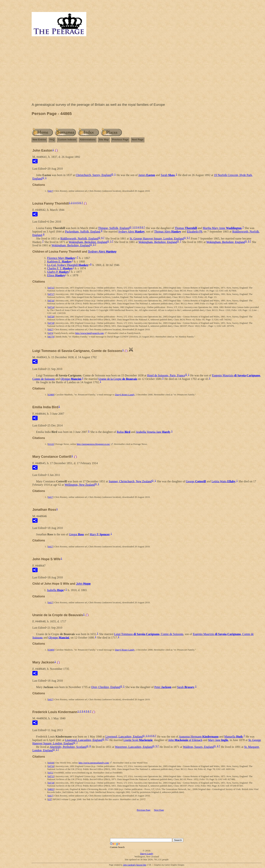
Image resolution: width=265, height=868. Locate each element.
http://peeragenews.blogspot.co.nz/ (93, 444)
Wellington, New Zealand (80, 485)
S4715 (51, 288)
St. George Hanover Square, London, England (157, 239)
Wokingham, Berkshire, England (88, 242)
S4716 (51, 301)
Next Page (138, 140)
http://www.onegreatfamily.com (94, 763)
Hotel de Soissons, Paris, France (166, 375)
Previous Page (120, 140)
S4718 (51, 323)
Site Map (104, 140)
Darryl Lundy (147, 854)
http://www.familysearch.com (89, 333)
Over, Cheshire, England (106, 687)
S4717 (51, 294)
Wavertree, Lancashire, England (134, 747)
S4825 (51, 789)
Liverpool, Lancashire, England (124, 737)
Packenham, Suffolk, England (83, 232)
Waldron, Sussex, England (198, 747)
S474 (50, 333)
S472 (50, 773)
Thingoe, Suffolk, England (114, 228)
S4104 (51, 763)
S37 (50, 799)
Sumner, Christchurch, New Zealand (130, 481)
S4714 (51, 307)
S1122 (51, 444)
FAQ (52, 140)
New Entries (39, 140)
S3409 (51, 395)
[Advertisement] (147, 70)
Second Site (141, 865)
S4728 (51, 317)
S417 (50, 191)
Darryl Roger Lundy (125, 395)
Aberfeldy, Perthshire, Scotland (68, 747)
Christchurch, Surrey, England (94, 175)
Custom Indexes (67, 140)
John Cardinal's (129, 865)
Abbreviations (88, 140)
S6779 (51, 337)
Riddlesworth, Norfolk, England (79, 239)
